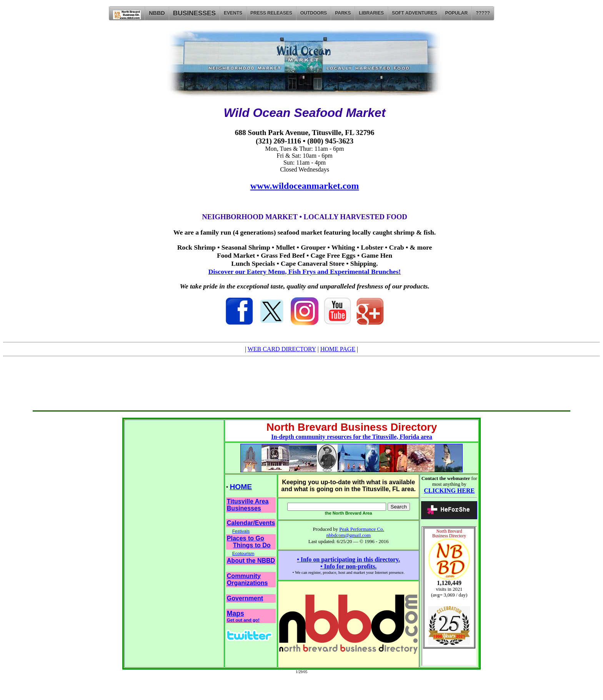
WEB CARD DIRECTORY (282, 349)
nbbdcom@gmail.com (348, 535)
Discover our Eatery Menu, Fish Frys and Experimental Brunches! (305, 272)
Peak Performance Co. (362, 529)
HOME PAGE (338, 349)
